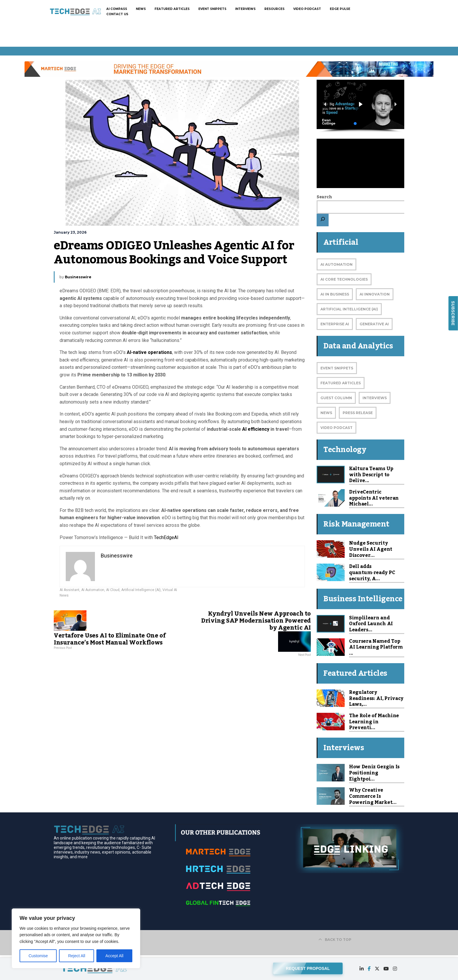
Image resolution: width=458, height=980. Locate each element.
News (64, 595)
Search (324, 197)
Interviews (375, 398)
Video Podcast (336, 428)
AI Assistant (70, 590)
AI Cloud (113, 590)
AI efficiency (256, 429)
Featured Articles (341, 383)
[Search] (323, 220)
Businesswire (78, 277)
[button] (360, 104)
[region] (76, 938)
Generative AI (374, 324)
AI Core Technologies (344, 279)
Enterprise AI (335, 324)
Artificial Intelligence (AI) (141, 590)
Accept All (114, 956)
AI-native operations (149, 352)
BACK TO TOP (335, 940)
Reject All (77, 956)
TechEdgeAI (166, 537)
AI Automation (93, 590)
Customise (38, 956)
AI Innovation (375, 294)
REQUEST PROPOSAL (308, 967)
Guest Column (336, 398)
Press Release (358, 413)
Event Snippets (337, 368)
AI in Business (335, 294)
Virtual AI (170, 590)
